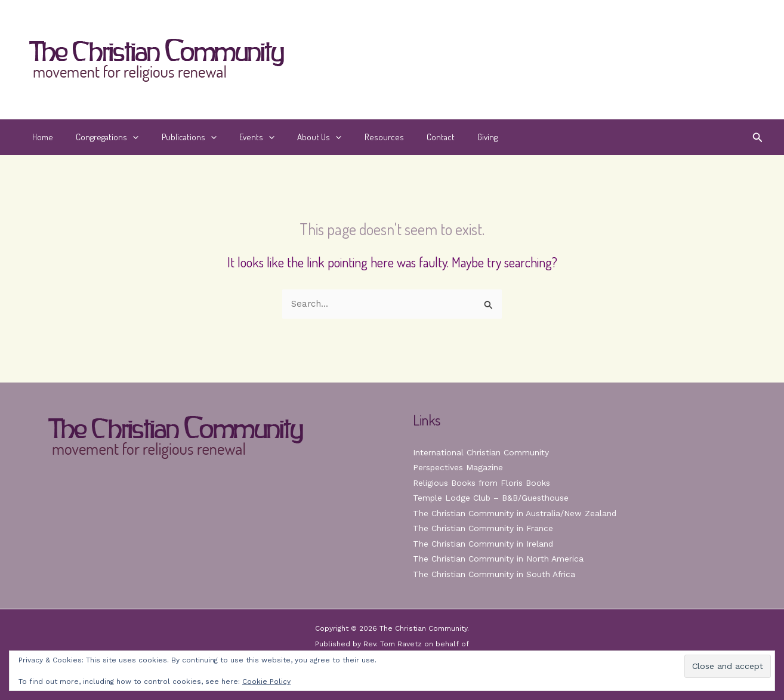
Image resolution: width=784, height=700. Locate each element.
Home (40, 137)
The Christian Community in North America (498, 559)
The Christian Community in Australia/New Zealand (515, 513)
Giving (450, 137)
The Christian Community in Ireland (483, 544)
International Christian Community (481, 452)
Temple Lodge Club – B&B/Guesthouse (492, 498)
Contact (408, 137)
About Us (297, 137)
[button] (126, 137)
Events (240, 137)
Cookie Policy (266, 682)
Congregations (100, 137)
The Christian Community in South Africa (494, 574)
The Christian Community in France (483, 528)
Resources (357, 137)
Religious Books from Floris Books (482, 483)
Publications (177, 137)
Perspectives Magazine (459, 467)
